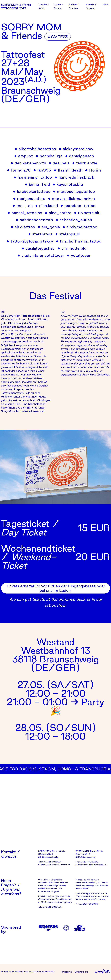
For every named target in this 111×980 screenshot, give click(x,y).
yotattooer (79, 255)
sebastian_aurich (74, 220)
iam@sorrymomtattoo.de (58, 865)
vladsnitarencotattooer (41, 255)
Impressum (67, 972)
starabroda (41, 234)
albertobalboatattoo (35, 149)
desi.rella (59, 163)
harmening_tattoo (33, 177)
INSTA (106, 5)
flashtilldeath (68, 170)
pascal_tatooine (25, 213)
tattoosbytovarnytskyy (30, 241)
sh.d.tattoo (23, 227)
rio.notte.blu (87, 213)
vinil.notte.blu (72, 248)
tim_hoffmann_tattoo (79, 241)
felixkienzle (85, 163)
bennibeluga (49, 156)
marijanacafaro (29, 198)
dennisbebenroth (29, 163)
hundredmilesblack (75, 177)
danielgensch (80, 156)
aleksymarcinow (76, 149)
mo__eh (23, 206)
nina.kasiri (47, 206)
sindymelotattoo (80, 227)
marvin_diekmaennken (72, 198)
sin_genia (49, 227)
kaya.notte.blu (68, 184)
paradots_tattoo (78, 206)
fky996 (42, 170)
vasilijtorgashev (38, 248)
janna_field (38, 184)
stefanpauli (68, 234)
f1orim (93, 170)
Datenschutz (81, 972)
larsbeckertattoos (32, 191)
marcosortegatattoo (74, 191)
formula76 (19, 170)
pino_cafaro (58, 213)
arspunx (24, 156)
